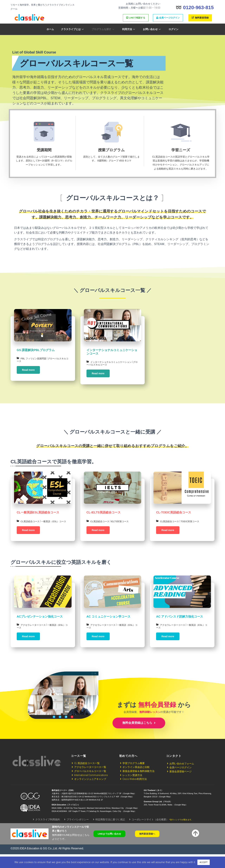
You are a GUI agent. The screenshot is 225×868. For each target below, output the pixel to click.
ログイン (173, 29)
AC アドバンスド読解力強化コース (180, 626)
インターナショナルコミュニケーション (112, 362)
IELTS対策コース (122, 525)
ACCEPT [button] (204, 862)
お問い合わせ (152, 29)
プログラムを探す (103, 29)
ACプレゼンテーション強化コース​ (40, 626)
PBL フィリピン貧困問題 (34, 358)
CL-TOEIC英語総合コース (174, 516)
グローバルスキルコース (100, 365)
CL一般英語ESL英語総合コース (38, 516)
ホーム (50, 29)
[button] (111, 848)
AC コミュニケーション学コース (108, 626)
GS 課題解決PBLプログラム (36, 350)
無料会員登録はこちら (139, 737)
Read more (28, 370)
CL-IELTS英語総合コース (104, 516)
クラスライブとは (73, 29)
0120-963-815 (198, 7)
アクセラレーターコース (34, 635)
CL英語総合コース (31, 525)
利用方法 (129, 29)
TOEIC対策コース (192, 525)
